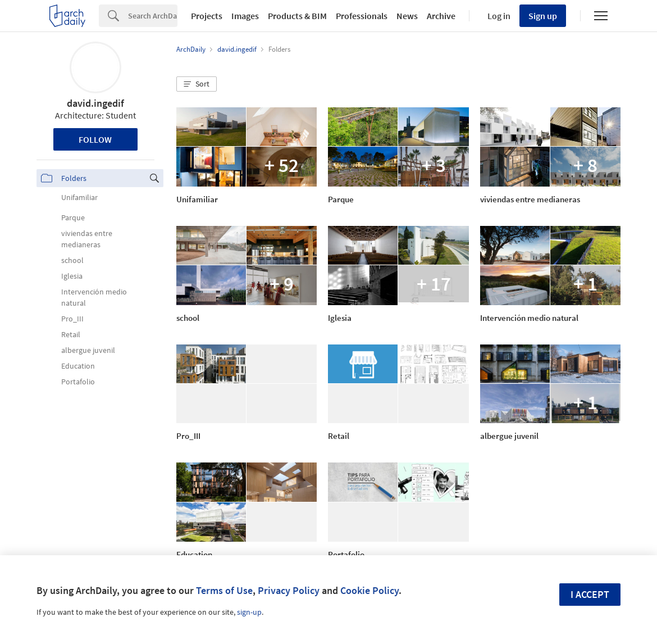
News (407, 16)
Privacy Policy (289, 590)
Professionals (362, 16)
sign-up (249, 612)
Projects (207, 16)
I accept (590, 594)
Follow (95, 139)
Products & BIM (297, 16)
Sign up (543, 16)
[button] (197, 84)
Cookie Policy (369, 590)
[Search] (153, 16)
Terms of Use (224, 590)
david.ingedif (95, 103)
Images (245, 16)
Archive (441, 16)
